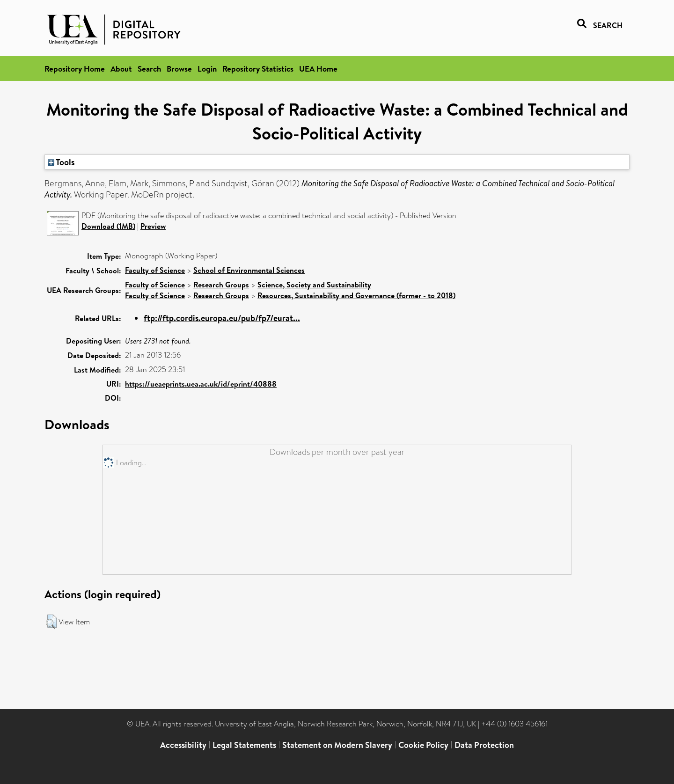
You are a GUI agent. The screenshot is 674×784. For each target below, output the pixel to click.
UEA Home (318, 69)
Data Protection (484, 745)
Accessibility (183, 745)
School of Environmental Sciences (249, 270)
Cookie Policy (423, 745)
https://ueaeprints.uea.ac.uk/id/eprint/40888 (201, 384)
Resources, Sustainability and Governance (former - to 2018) (356, 295)
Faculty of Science (155, 270)
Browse (179, 69)
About (121, 69)
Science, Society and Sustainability (314, 285)
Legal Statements (244, 745)
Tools (61, 162)
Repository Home (75, 69)
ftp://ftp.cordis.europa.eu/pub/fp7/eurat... (222, 318)
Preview (153, 226)
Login (207, 69)
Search (149, 69)
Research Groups (221, 285)
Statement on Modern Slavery (337, 745)
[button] (51, 622)
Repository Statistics (258, 69)
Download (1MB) (108, 226)
